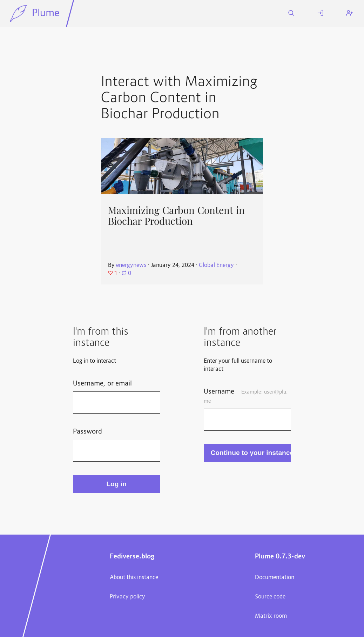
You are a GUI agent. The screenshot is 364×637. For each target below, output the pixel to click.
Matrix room (271, 616)
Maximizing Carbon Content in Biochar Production (176, 216)
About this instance (134, 578)
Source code (270, 597)
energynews (131, 266)
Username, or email (102, 384)
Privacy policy (127, 597)
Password (87, 432)
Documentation (275, 578)
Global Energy (216, 266)
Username (245, 396)
